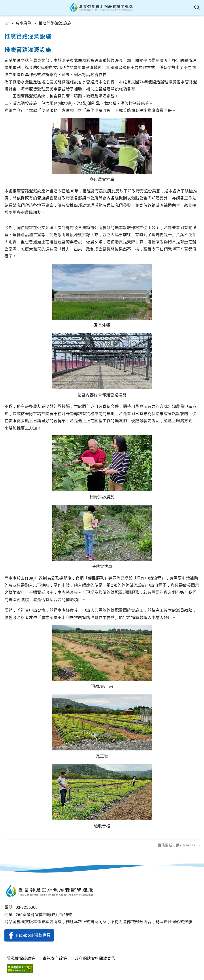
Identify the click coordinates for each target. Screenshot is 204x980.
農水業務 (24, 23)
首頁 (7, 23)
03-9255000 (27, 907)
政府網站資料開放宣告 (95, 958)
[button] (7, 8)
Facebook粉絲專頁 (33, 935)
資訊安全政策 (55, 958)
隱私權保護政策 (21, 958)
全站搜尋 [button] (197, 8)
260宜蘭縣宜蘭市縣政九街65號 (44, 915)
